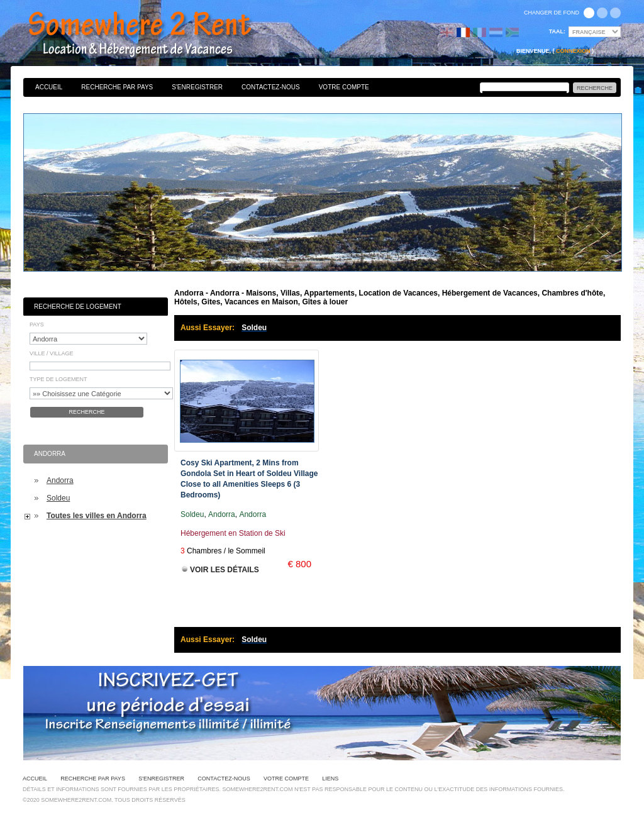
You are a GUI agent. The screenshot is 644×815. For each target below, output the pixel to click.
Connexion (573, 51)
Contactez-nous (271, 87)
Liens (330, 779)
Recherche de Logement (78, 307)
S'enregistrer (197, 87)
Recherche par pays (117, 87)
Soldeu (58, 498)
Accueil (49, 87)
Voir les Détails (225, 570)
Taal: (557, 31)
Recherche (86, 412)
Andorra (60, 480)
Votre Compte (344, 87)
